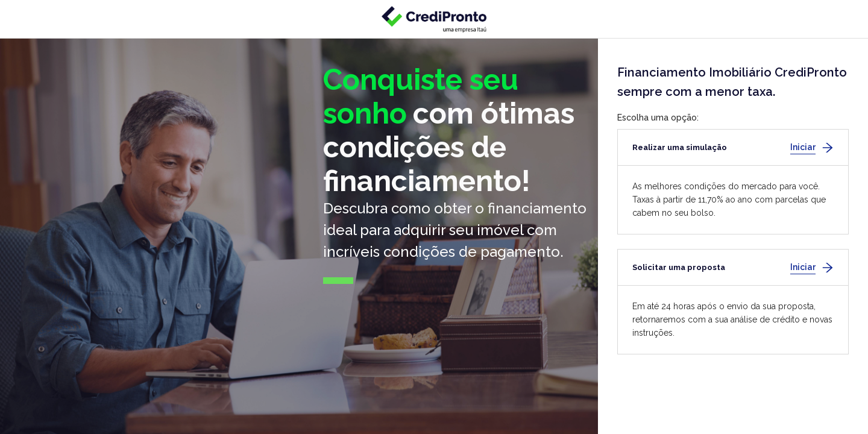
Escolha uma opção (657, 118)
